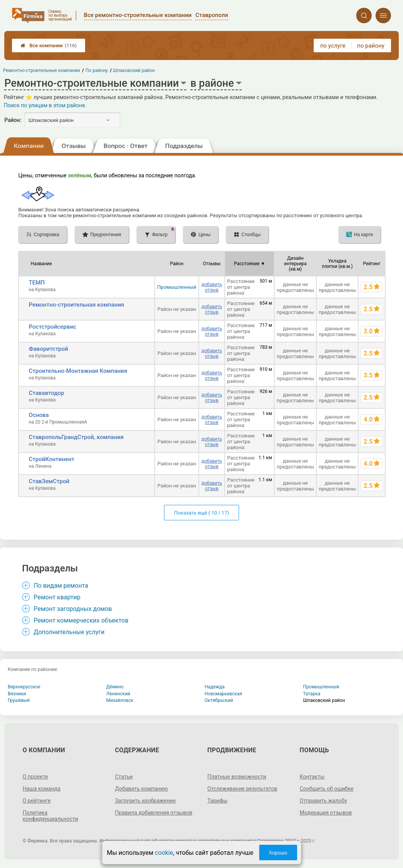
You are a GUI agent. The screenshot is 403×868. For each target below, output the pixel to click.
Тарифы (217, 801)
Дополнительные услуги (69, 632)
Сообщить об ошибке (327, 789)
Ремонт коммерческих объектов (81, 620)
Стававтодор (46, 393)
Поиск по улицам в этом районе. (45, 105)
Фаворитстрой (48, 349)
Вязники (17, 694)
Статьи (124, 777)
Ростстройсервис (52, 327)
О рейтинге (37, 801)
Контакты (312, 777)
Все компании (49, 45)
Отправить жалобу (324, 801)
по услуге (333, 46)
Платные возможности (237, 777)
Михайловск (120, 700)
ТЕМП (37, 283)
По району (97, 70)
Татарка (312, 694)
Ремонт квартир (57, 597)
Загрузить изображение (145, 801)
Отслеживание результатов (242, 789)
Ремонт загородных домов (73, 609)
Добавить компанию (141, 789)
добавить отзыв (212, 287)
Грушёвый (19, 700)
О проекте (36, 777)
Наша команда (42, 789)
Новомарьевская (223, 694)
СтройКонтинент (51, 459)
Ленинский (118, 694)
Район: (13, 120)
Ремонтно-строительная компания (76, 305)
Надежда (215, 687)
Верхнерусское (24, 687)
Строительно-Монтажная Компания (78, 371)
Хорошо (278, 853)
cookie (164, 853)
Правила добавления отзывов (154, 813)
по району (371, 46)
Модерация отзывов (326, 813)
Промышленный (177, 287)
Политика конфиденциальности (51, 816)
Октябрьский (219, 700)
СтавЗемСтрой (49, 481)
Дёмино (115, 687)
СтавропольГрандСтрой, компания (76, 437)
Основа (39, 415)
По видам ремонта (61, 586)
